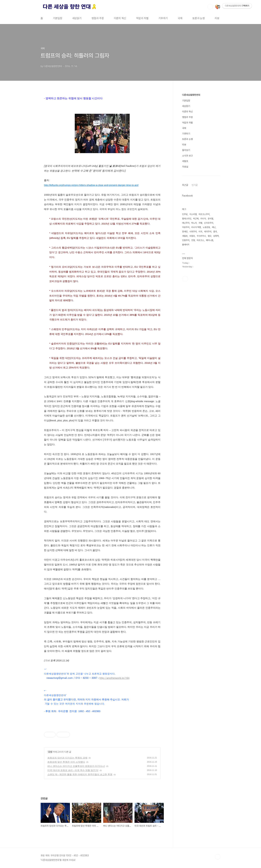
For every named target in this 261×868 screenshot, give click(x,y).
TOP (218, 857)
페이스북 (185, 279)
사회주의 (193, 232)
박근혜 (196, 219)
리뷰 (217, 18)
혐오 (210, 236)
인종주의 (186, 240)
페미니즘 (210, 240)
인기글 (195, 185)
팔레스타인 (187, 219)
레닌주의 (186, 223)
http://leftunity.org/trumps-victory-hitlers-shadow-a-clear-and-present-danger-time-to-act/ (91, 185)
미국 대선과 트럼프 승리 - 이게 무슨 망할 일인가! (73, 770)
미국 (200, 232)
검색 (210, 7)
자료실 (185, 167)
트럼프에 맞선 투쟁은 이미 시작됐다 (66, 762)
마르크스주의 (204, 214)
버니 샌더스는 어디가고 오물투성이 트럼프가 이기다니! (76, 766)
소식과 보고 (187, 156)
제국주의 (208, 232)
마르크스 (200, 240)
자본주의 (186, 227)
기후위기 (163, 18)
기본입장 (58, 18)
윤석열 (210, 219)
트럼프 (192, 236)
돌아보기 (186, 150)
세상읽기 (77, 18)
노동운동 (206, 227)
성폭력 (216, 236)
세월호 (185, 161)
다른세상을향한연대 (191, 95)
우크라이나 (201, 236)
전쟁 (193, 240)
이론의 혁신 (120, 18)
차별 (200, 223)
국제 (180, 18)
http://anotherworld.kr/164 (114, 678)
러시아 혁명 (196, 227)
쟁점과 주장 (98, 18)
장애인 (185, 232)
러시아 (203, 219)
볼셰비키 (186, 245)
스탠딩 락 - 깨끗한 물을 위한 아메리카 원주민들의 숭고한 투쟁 (80, 774)
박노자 (194, 223)
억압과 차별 (142, 18)
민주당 (185, 214)
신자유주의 (209, 223)
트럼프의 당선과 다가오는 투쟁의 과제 (67, 758)
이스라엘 (193, 214)
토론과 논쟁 (199, 18)
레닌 (214, 227)
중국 (215, 232)
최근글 (185, 185)
